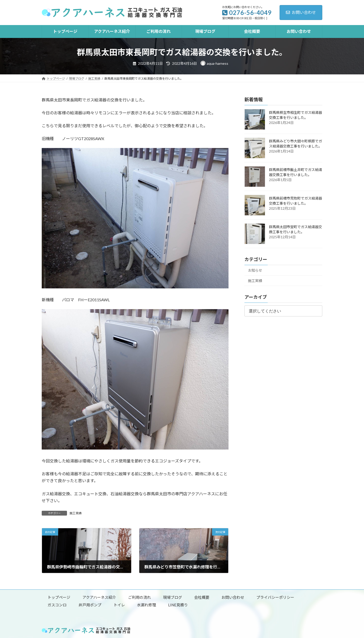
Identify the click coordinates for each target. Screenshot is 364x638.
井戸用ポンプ (90, 605)
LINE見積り (178, 605)
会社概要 (202, 597)
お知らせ (255, 270)
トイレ (119, 605)
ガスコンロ (57, 605)
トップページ (59, 597)
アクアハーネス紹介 (99, 597)
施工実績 (76, 513)
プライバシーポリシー (275, 597)
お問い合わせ (301, 12)
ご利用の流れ (140, 597)
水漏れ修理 (146, 605)
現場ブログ (173, 597)
